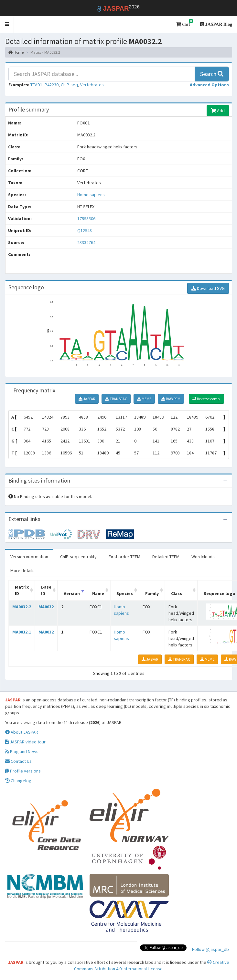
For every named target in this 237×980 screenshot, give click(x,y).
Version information (29, 557)
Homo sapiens (91, 195)
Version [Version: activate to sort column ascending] (72, 593)
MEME (144, 399)
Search (212, 74)
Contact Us (18, 761)
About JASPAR (22, 732)
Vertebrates (92, 85)
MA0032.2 (22, 607)
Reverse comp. (206, 399)
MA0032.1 (22, 632)
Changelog (18, 781)
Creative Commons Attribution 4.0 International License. (152, 965)
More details (22, 570)
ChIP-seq (69, 85)
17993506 (86, 218)
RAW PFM (171, 399)
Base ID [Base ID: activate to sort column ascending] (46, 590)
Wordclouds (203, 557)
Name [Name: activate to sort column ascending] (98, 593)
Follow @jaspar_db (210, 949)
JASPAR (87, 399)
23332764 (86, 242)
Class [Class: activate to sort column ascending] (177, 593)
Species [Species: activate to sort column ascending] (125, 593)
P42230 (52, 85)
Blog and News (22, 751)
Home (16, 52)
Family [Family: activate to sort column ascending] (152, 593)
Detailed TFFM (166, 557)
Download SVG (208, 288)
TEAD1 (36, 85)
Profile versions (23, 771)
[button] (7, 24)
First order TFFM (124, 557)
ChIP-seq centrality (78, 557)
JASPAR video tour (25, 742)
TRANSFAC (116, 399)
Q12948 (85, 230)
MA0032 (46, 607)
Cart (184, 23)
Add (218, 111)
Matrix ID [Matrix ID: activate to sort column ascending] (22, 590)
